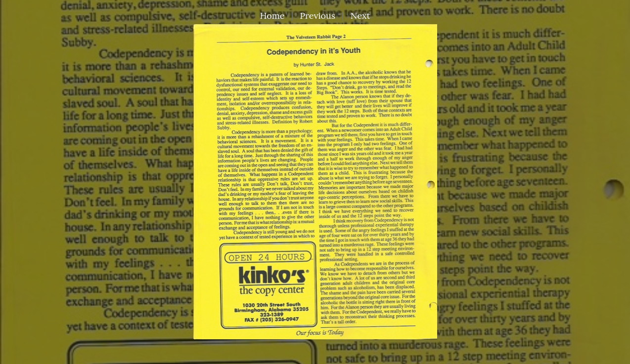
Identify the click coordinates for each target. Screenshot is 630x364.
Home (272, 16)
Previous (317, 16)
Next (360, 16)
